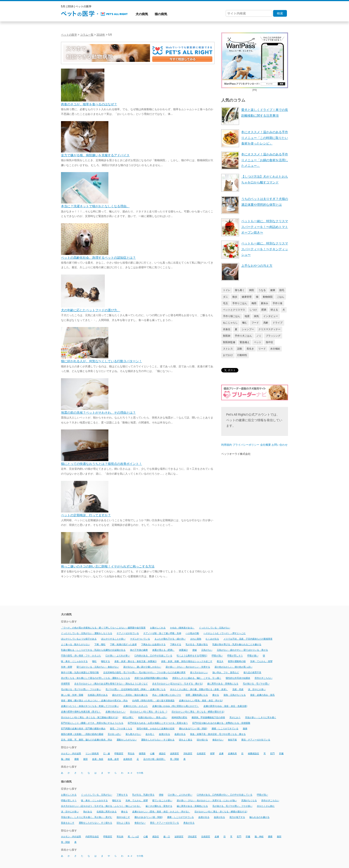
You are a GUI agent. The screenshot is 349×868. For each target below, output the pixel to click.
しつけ (253, 310)
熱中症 (269, 342)
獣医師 (227, 336)
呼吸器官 (119, 753)
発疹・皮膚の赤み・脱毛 (262, 695)
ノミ (259, 336)
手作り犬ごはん (243, 336)
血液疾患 (128, 759)
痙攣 (212, 753)
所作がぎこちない (264, 678)
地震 (247, 316)
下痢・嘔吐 (100, 644)
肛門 (272, 753)
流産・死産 (238, 689)
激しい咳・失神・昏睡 (72, 695)
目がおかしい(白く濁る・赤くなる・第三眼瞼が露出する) (90, 717)
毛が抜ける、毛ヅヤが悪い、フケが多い (232, 806)
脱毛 (282, 290)
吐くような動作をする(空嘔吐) (192, 656)
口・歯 (107, 753)
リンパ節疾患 (92, 753)
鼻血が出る (189, 823)
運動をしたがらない (127, 740)
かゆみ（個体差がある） (182, 628)
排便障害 (65, 684)
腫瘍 (77, 759)
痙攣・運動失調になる (197, 695)
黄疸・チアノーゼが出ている (256, 740)
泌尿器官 (174, 753)
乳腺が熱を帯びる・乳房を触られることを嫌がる (237, 644)
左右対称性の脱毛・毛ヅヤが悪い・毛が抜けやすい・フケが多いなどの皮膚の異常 (144, 672)
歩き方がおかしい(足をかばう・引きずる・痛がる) (178, 684)
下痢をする (176, 644)
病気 (256, 316)
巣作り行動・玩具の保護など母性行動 (80, 672)
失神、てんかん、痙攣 (137, 800)
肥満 (264, 310)
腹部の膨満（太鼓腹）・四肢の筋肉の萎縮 (82, 734)
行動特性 (242, 355)
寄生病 (120, 836)
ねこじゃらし (230, 323)
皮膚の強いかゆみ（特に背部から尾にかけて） (176, 706)
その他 (140, 773)
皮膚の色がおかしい (116, 712)
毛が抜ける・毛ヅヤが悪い (256, 684)
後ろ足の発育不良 (252, 672)
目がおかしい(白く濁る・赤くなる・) (149, 712)
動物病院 (268, 297)
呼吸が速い (253, 656)
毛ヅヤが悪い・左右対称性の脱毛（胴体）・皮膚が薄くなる (136, 689)
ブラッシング (273, 336)
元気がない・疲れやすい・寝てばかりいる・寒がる (242, 650)
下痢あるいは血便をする (153, 644)
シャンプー (248, 329)
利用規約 (227, 445)
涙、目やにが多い (257, 689)
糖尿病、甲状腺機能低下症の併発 (208, 717)
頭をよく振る (186, 740)
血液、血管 (113, 759)
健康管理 (247, 297)
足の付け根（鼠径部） (154, 759)
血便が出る (164, 734)
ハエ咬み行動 (192, 633)
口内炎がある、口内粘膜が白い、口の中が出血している (225, 795)
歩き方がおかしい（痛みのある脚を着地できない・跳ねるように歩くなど (111, 684)
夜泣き (220, 661)
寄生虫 (131, 753)
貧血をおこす (68, 823)
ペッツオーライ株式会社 (236, 454)
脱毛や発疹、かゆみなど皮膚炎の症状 (156, 729)
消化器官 (188, 753)
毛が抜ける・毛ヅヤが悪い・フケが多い (81, 689)
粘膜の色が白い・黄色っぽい (153, 717)
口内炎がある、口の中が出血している (153, 656)
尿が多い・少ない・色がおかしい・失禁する (188, 667)
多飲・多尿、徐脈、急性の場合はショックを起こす (187, 661)
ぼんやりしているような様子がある (79, 639)
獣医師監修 (229, 342)
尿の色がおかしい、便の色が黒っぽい (233, 667)
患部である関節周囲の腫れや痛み (151, 678)
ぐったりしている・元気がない (215, 628)
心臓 (152, 753)
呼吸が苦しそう (235, 656)
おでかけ (228, 355)
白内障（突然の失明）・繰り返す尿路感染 (153, 700)
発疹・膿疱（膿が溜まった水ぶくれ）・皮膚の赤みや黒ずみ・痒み (94, 700)
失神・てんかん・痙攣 (261, 661)
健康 (273, 290)
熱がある (88, 812)
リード (262, 349)
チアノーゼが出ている (128, 633)
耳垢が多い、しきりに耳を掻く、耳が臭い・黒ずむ (87, 817)
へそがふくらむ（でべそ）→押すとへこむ (225, 633)
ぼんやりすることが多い (113, 639)
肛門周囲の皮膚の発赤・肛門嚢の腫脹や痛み (83, 729)
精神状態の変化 (179, 717)
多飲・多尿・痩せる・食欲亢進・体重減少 (136, 661)
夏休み (265, 303)
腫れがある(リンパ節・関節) (193, 729)
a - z (130, 773)
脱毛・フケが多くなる (121, 729)
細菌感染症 (254, 753)
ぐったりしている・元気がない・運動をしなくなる (87, 633)
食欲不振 (232, 740)
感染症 (162, 753)
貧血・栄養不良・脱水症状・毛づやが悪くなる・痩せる (218, 734)
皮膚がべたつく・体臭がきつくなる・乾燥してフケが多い (90, 706)
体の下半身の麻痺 (139, 650)
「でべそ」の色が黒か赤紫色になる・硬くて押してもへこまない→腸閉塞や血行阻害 (103, 628)
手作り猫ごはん (232, 316)
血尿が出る (180, 734)
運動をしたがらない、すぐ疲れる (95, 823)
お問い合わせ (280, 445)
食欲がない (218, 740)
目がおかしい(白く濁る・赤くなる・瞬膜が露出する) (198, 712)
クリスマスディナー (269, 329)
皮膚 (221, 753)
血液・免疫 (98, 759)
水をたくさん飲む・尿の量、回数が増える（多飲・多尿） (199, 689)
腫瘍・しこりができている (225, 729)
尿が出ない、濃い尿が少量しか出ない (142, 667)
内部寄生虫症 (92, 836)
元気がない (207, 650)
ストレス (228, 349)
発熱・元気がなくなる (235, 695)
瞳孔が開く (128, 717)
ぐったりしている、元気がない (97, 795)
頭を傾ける (202, 740)
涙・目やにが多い (70, 812)
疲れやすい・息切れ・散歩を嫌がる (130, 695)
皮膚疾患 (232, 753)
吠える (274, 310)
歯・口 (167, 836)
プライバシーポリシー (246, 445)
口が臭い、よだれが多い (180, 795)
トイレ (227, 290)
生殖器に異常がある (98, 695)
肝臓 (281, 753)
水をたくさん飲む (266, 806)
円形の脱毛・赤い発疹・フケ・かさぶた (81, 656)
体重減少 (183, 650)
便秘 (195, 650)
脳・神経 (65, 759)
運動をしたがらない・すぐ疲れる (158, 740)
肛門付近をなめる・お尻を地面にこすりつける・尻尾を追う (158, 723)
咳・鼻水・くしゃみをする (74, 661)
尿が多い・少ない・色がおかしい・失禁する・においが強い (207, 800)
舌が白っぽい (114, 734)
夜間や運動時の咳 (237, 661)
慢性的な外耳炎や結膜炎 (238, 678)
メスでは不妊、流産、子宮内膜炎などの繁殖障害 (248, 639)
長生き (250, 349)
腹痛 (245, 729)
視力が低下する (237, 817)
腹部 (85, 759)
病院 (252, 290)
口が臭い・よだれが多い (118, 656)
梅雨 (254, 303)
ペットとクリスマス (234, 310)
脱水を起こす (123, 817)
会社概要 (266, 445)
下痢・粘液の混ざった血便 (123, 644)
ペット (258, 342)
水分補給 (275, 349)
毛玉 (225, 303)
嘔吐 (94, 661)
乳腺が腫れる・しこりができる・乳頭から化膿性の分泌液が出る (93, 650)
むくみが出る (212, 639)
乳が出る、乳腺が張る (143, 795)
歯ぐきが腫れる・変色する (159, 806)
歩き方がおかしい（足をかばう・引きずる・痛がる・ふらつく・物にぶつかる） (101, 806)
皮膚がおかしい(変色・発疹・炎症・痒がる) (201, 700)
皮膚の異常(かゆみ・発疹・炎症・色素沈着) (225, 706)
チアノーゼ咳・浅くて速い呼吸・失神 (162, 633)
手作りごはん (240, 303)
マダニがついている (140, 639)
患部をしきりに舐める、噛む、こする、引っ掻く (197, 678)
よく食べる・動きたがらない (75, 644)
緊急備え (245, 342)
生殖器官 (201, 753)
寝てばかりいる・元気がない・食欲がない (98, 667)
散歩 (235, 297)
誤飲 (240, 349)
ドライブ (278, 323)
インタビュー (271, 316)
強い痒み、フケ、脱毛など (226, 672)
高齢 (266, 323)
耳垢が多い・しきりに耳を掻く (261, 717)
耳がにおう (235, 717)
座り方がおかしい (199, 672)
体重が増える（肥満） (163, 650)
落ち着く (240, 290)
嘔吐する (106, 661)
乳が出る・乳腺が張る (197, 644)
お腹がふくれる (158, 628)
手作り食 (278, 303)
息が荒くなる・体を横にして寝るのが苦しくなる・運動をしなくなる (95, 678)
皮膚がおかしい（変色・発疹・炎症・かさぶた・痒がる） (161, 812)
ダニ (225, 297)
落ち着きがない (133, 734)
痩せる (216, 695)
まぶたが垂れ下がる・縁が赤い (170, 639)
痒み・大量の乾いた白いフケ (167, 695)
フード (255, 323)
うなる (262, 290)
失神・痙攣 (67, 667)
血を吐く (150, 734)
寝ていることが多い (162, 800)
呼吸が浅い (217, 656)
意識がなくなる (249, 800)
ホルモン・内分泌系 (71, 753)
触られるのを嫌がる (260, 817)
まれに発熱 (196, 639)
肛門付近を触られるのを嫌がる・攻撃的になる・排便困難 (221, 723)
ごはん (281, 297)
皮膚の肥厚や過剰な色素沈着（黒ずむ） (81, 712)
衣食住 (227, 329)
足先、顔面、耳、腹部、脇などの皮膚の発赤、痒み (87, 740)
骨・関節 (174, 759)
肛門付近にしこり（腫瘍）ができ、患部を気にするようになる (92, 723)
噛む (245, 323)
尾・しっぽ (133, 836)
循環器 (142, 753)
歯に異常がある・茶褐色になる (223, 684)
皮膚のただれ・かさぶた (136, 706)
